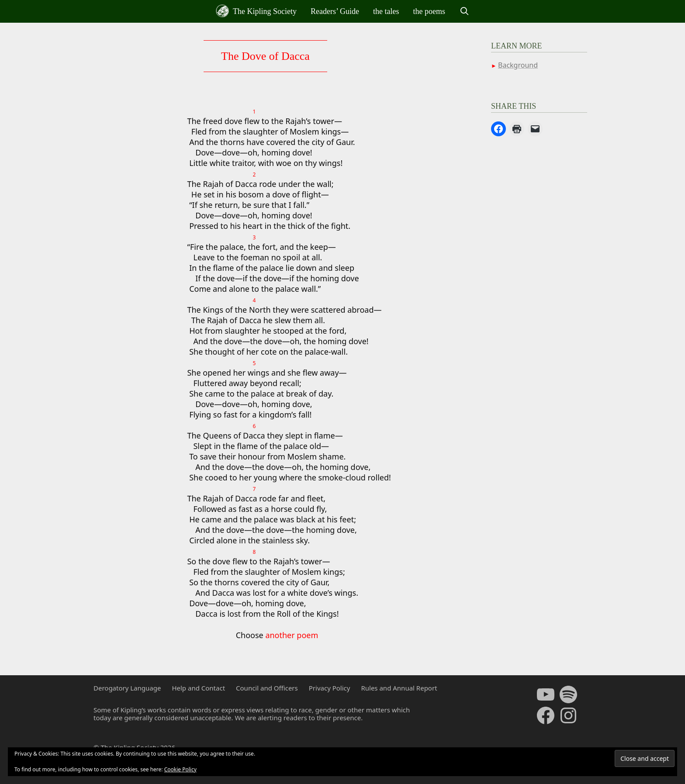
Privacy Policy (330, 688)
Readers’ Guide (335, 11)
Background (518, 65)
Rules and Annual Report (399, 688)
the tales (386, 11)
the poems (429, 11)
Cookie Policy (180, 769)
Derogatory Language (127, 688)
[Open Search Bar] (464, 11)
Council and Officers (267, 688)
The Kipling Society (256, 11)
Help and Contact (198, 688)
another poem (292, 635)
